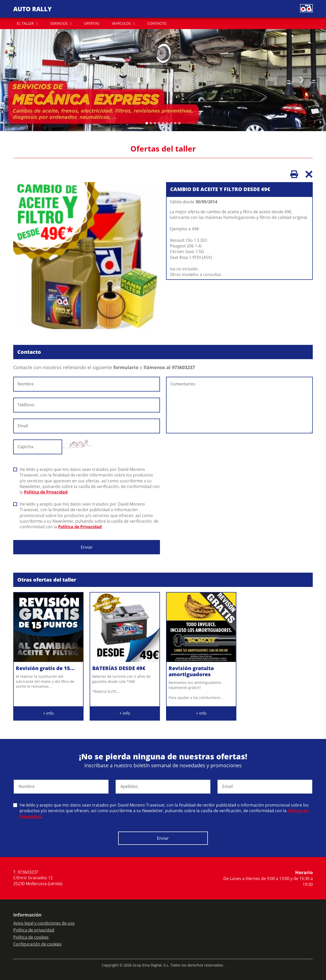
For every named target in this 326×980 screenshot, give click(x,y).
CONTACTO (157, 23)
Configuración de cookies (37, 944)
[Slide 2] (155, 123)
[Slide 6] (171, 123)
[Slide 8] (179, 123)
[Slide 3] (159, 123)
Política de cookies (31, 937)
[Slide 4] (163, 123)
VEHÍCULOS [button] (121, 23)
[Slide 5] (167, 123)
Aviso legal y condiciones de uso (44, 923)
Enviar (87, 547)
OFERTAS (92, 23)
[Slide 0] (147, 123)
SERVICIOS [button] (59, 23)
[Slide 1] (151, 123)
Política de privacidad (34, 930)
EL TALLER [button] (25, 23)
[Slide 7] (175, 123)
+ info (48, 713)
